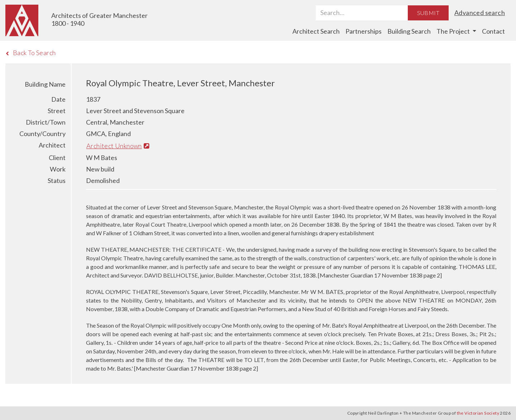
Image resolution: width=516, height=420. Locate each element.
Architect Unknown (118, 146)
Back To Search (31, 53)
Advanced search (480, 13)
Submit (428, 13)
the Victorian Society (478, 413)
